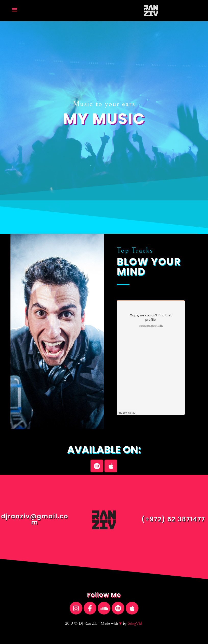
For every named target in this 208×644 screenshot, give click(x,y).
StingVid (135, 623)
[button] (14, 10)
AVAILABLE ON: (104, 450)
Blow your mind (149, 267)
